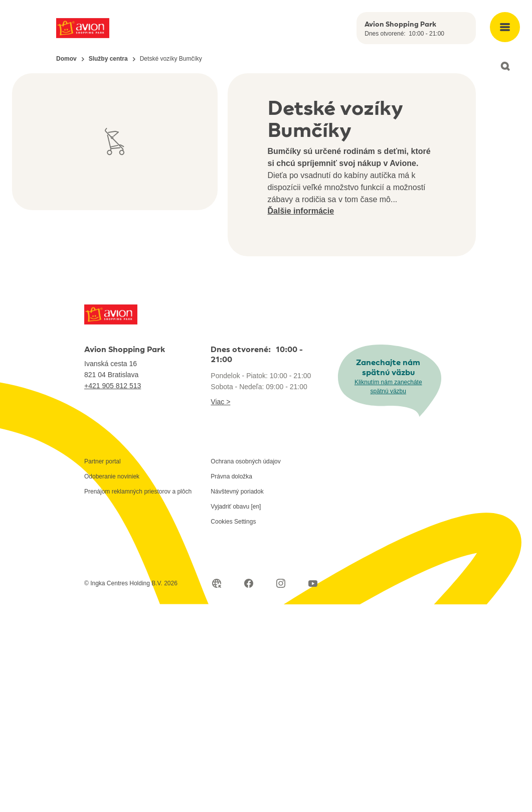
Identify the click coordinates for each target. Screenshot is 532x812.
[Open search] (505, 66)
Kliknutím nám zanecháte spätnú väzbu (388, 387)
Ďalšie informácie (301, 211)
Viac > (220, 402)
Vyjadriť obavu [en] (236, 507)
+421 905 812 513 (113, 386)
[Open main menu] (505, 27)
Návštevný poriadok (237, 492)
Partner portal (103, 461)
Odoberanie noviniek (112, 476)
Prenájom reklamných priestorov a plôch (138, 492)
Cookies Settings (233, 522)
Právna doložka (231, 476)
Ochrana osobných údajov (245, 461)
